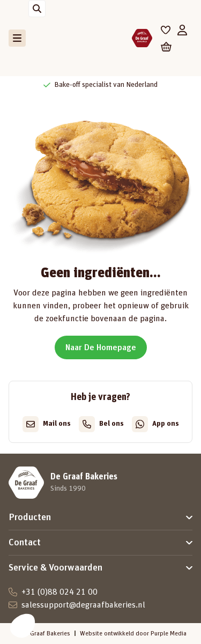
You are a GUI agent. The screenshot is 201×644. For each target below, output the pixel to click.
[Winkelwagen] (166, 47)
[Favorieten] (166, 30)
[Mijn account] (182, 30)
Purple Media (169, 633)
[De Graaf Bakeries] (142, 38)
